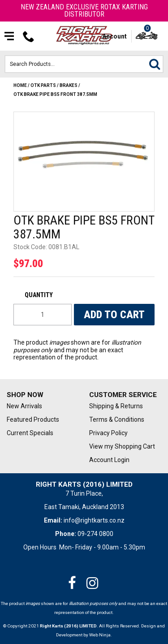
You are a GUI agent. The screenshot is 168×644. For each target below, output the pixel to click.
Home (20, 85)
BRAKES (69, 85)
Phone (29, 36)
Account (114, 36)
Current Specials (30, 433)
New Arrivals (24, 406)
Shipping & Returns (116, 406)
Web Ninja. (101, 635)
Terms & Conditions (117, 419)
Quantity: (43, 295)
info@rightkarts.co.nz (94, 520)
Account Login (109, 460)
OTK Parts (43, 85)
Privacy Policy (108, 433)
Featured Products (33, 419)
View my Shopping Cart (122, 446)
